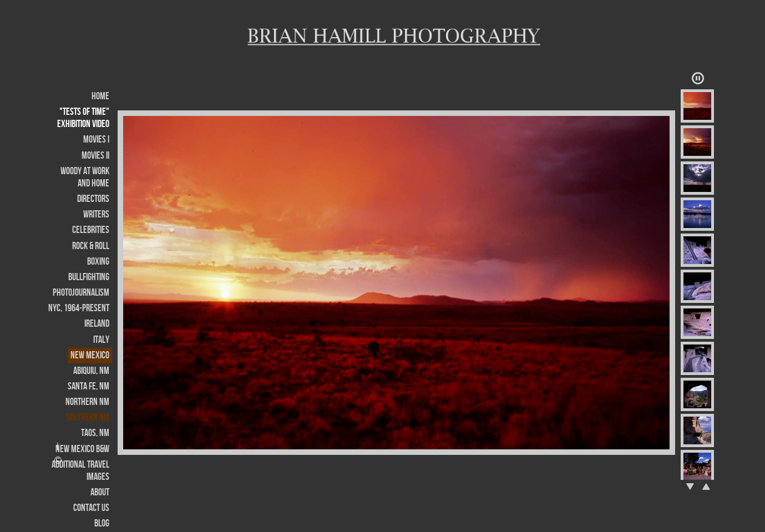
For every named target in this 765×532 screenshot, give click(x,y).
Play (698, 78)
